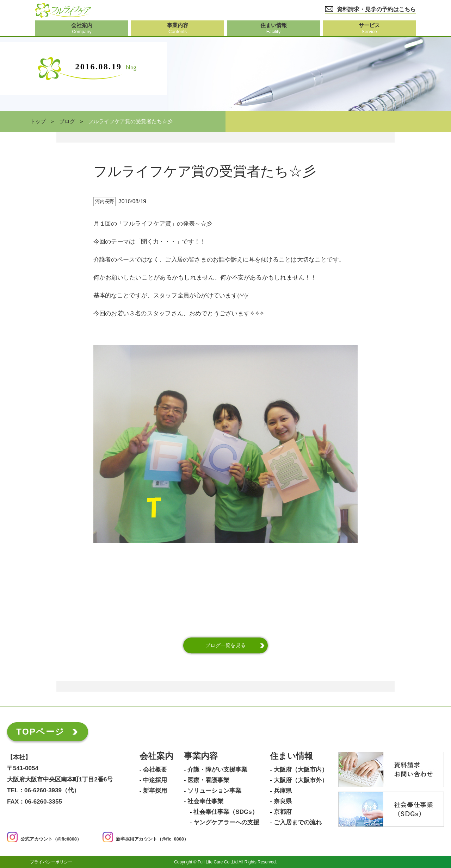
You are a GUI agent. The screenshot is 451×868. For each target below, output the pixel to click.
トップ (38, 121)
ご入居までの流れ (298, 823)
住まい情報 (291, 756)
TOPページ (40, 732)
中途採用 (155, 780)
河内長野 (105, 202)
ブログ (67, 121)
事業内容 (201, 756)
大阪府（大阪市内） (301, 770)
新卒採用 (155, 791)
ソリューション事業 (214, 791)
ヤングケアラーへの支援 (226, 823)
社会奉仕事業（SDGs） (225, 812)
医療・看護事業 (208, 780)
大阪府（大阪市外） (301, 780)
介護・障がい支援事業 (217, 770)
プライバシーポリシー (51, 862)
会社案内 (156, 756)
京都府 (283, 812)
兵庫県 (283, 791)
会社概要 (155, 770)
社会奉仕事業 (205, 801)
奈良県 (283, 801)
